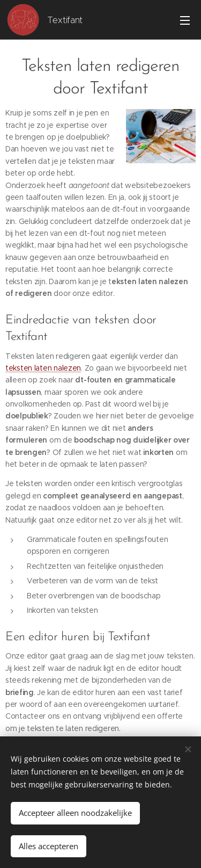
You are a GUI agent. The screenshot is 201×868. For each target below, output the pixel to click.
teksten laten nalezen (43, 368)
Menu (185, 20)
